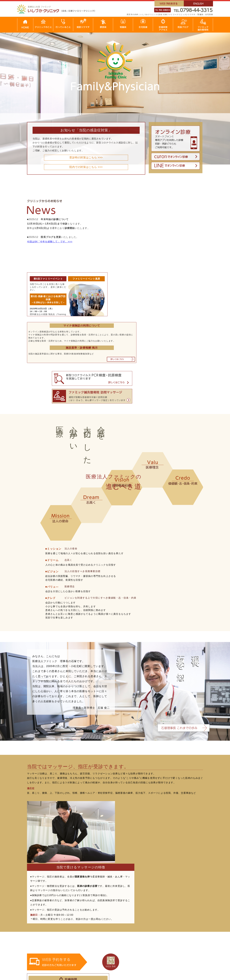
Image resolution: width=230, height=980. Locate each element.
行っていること (38, 916)
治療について (72, 916)
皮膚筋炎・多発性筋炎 (113, 925)
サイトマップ (37, 947)
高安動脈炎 (106, 930)
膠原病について (109, 912)
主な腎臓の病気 (179, 921)
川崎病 (139, 921)
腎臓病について (179, 916)
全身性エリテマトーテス (114, 916)
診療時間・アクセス (41, 925)
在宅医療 (35, 921)
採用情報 (35, 934)
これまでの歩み (38, 938)
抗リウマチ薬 (72, 921)
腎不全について (179, 930)
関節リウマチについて (77, 912)
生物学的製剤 (72, 925)
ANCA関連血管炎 (145, 925)
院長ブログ (36, 930)
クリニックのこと (40, 912)
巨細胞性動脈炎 (144, 912)
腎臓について (178, 912)
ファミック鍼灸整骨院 (42, 943)
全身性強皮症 (108, 921)
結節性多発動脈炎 (145, 916)
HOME (34, 907)
